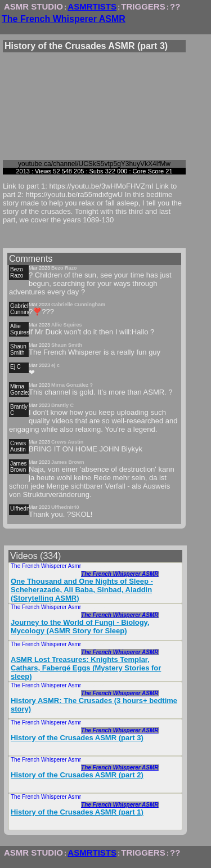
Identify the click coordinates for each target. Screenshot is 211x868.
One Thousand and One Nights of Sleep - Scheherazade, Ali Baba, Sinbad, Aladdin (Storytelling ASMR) (82, 590)
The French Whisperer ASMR (64, 19)
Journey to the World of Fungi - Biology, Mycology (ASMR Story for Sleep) (80, 627)
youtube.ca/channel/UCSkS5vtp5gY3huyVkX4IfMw (94, 164)
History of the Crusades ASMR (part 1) (77, 812)
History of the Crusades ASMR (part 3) (77, 738)
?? (175, 6)
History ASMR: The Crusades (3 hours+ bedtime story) (94, 705)
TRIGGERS (143, 6)
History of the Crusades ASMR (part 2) (77, 775)
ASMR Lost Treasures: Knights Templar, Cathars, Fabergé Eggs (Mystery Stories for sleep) (86, 668)
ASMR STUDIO (33, 6)
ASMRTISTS (92, 6)
